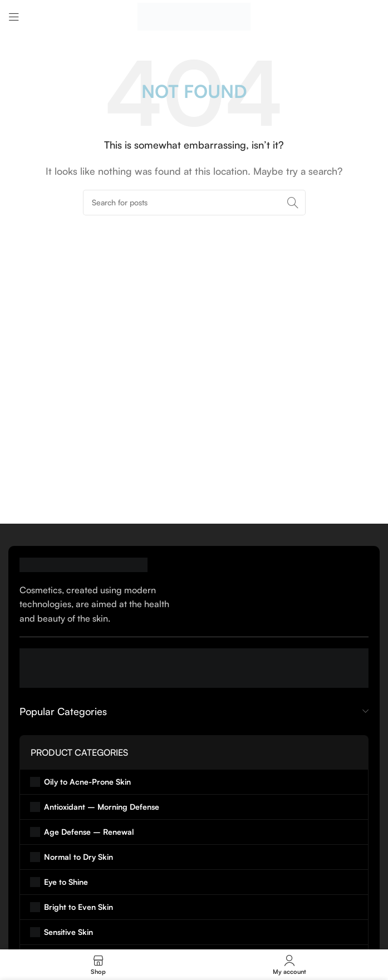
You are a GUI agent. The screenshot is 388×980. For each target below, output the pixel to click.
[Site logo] (194, 16)
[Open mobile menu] (14, 17)
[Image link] (84, 564)
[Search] (194, 203)
